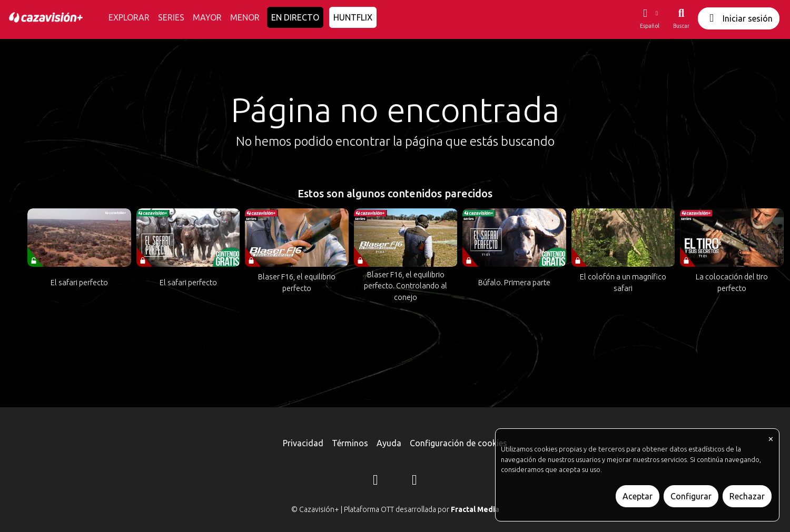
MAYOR (207, 17)
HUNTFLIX (353, 17)
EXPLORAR (129, 17)
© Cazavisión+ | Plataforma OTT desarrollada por (395, 509)
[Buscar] (681, 18)
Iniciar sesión (739, 18)
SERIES (171, 17)
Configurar (691, 496)
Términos (350, 443)
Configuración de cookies (458, 443)
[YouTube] (414, 481)
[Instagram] (376, 481)
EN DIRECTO (295, 17)
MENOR (245, 17)
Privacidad (303, 443)
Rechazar (747, 496)
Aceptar (638, 496)
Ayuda (389, 443)
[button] (649, 18)
